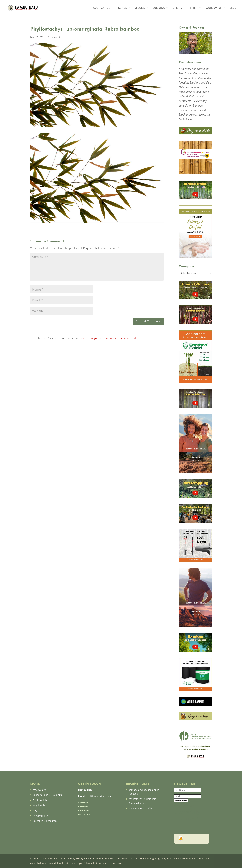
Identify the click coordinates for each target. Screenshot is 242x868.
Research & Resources (45, 821)
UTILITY (178, 8)
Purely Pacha (83, 858)
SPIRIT (194, 8)
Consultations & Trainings (47, 795)
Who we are (39, 790)
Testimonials (40, 800)
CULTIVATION (102, 8)
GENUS (123, 8)
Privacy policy (40, 816)
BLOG (233, 8)
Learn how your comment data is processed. (108, 338)
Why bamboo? (41, 805)
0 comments (54, 37)
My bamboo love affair (141, 808)
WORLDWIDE (214, 8)
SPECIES (140, 8)
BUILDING (159, 8)
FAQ (35, 811)
